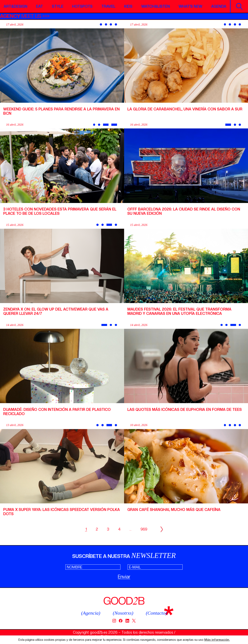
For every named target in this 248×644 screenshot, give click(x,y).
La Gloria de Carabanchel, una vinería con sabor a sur (185, 109)
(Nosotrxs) (123, 613)
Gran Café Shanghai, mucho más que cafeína (174, 510)
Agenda (219, 6)
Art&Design (15, 6)
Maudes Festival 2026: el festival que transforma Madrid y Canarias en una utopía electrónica (179, 311)
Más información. (217, 640)
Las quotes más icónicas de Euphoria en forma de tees (185, 410)
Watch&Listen (156, 6)
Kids (128, 6)
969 (144, 529)
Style (58, 6)
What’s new (190, 6)
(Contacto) (156, 613)
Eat (39, 6)
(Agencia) (91, 613)
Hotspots (82, 6)
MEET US (21, 16)
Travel (108, 6)
